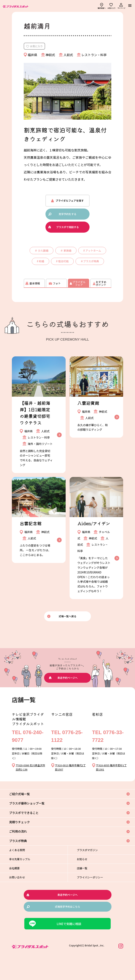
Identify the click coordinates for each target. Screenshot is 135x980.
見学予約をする (67, 215)
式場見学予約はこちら (67, 928)
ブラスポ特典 (21, 861)
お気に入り (111, 8)
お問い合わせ (20, 898)
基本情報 (34, 302)
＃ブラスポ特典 (69, 279)
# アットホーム (43, 266)
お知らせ (85, 880)
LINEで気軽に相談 (69, 945)
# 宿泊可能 (96, 266)
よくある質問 (20, 870)
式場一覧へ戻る (67, 635)
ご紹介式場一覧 (23, 812)
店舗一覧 (85, 889)
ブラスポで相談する (67, 228)
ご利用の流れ (21, 851)
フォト (57, 302)
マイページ (121, 8)
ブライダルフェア (79, 302)
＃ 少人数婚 (55, 253)
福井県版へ (102, 8)
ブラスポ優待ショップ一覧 (31, 822)
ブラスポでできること (28, 832)
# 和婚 (71, 266)
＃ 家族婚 (83, 253)
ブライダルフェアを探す (70, 202)
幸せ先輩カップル (23, 880)
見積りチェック (23, 841)
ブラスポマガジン (91, 870)
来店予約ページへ (68, 696)
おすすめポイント (101, 302)
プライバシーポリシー (93, 898)
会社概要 (17, 889)
